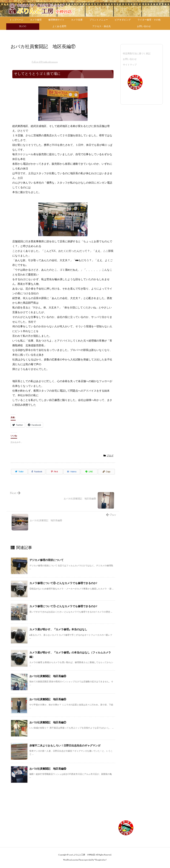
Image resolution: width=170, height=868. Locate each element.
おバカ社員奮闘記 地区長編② (48, 723)
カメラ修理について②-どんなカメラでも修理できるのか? (63, 583)
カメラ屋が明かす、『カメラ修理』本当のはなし (58, 630)
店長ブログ (68, 809)
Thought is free (100, 860)
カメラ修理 (16, 824)
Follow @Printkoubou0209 (45, 62)
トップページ (17, 804)
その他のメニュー (72, 804)
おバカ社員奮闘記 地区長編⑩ (48, 769)
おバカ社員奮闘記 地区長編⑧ (48, 676)
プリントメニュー (20, 814)
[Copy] (106, 472)
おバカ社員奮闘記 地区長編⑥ (48, 700)
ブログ (110, 456)
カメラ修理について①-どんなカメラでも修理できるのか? (63, 607)
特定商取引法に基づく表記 (137, 54)
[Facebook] (37, 472)
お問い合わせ (130, 59)
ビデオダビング (18, 819)
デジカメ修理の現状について (46, 560)
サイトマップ (130, 65)
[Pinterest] (54, 472)
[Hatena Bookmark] (72, 472)
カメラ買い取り (18, 834)
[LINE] (89, 472)
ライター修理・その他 (22, 829)
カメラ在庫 (16, 809)
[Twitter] (19, 472)
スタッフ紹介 (70, 814)
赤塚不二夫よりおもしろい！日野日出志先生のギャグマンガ (65, 746)
